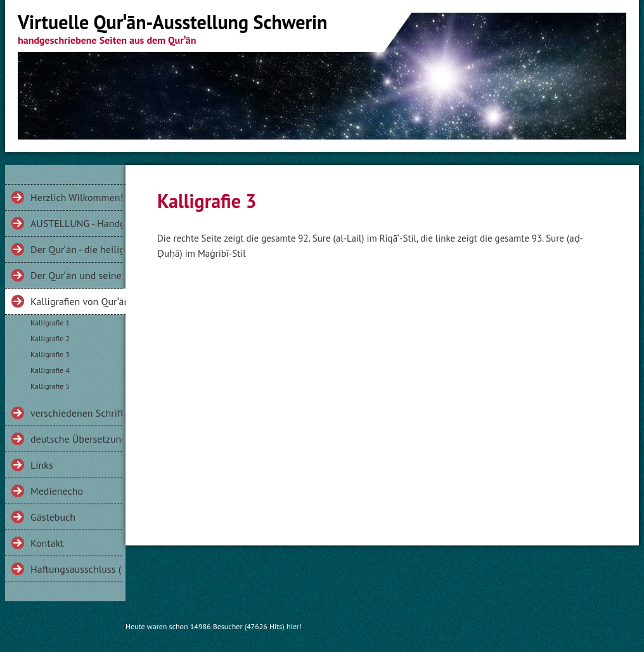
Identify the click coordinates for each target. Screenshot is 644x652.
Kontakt (47, 543)
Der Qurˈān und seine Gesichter (76, 275)
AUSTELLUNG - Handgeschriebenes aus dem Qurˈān (76, 223)
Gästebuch (53, 517)
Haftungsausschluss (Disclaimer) (76, 569)
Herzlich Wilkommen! (76, 197)
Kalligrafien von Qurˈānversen (78, 301)
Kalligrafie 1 (50, 323)
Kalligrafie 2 (50, 338)
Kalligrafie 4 (50, 370)
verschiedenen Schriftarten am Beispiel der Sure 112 (76, 413)
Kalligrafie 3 (50, 354)
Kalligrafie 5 (50, 386)
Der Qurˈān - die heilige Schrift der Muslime (76, 249)
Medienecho (57, 491)
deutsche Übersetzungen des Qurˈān (76, 439)
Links (42, 465)
